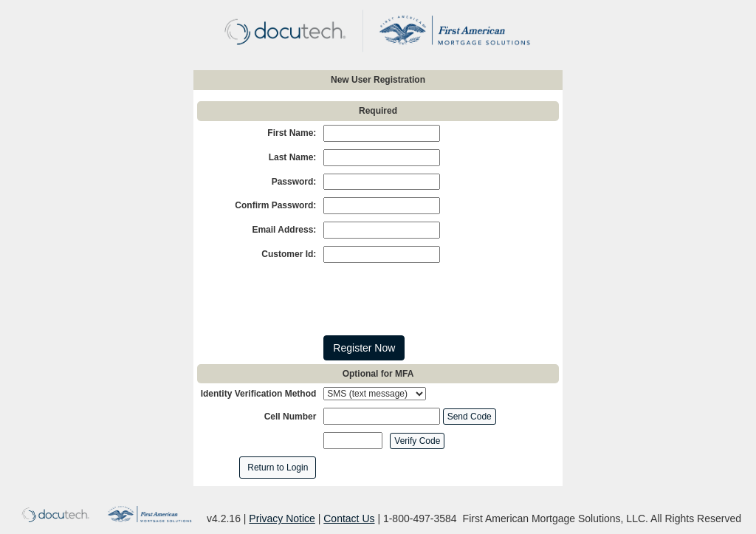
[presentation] (436, 299)
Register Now (364, 348)
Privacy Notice (282, 518)
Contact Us (349, 518)
